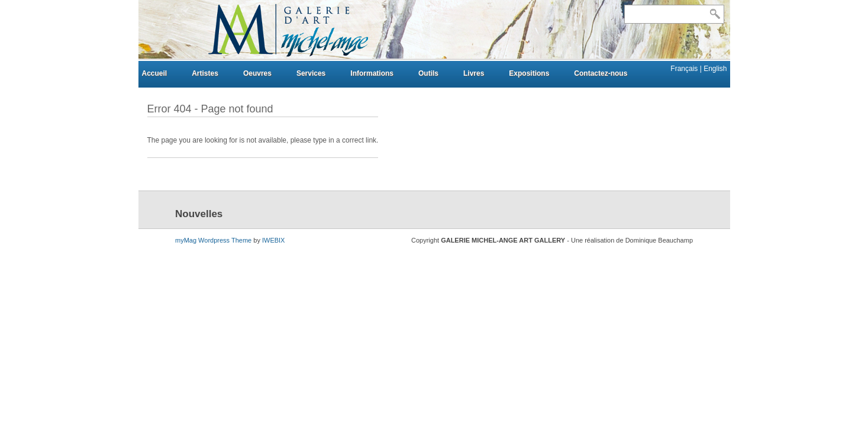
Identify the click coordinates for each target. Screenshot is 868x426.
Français (685, 69)
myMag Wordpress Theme (213, 240)
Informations (372, 73)
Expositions (529, 73)
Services (311, 73)
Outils (428, 73)
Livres (474, 73)
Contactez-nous (601, 73)
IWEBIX (274, 240)
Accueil (155, 73)
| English (714, 69)
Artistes (205, 73)
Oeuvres (257, 73)
